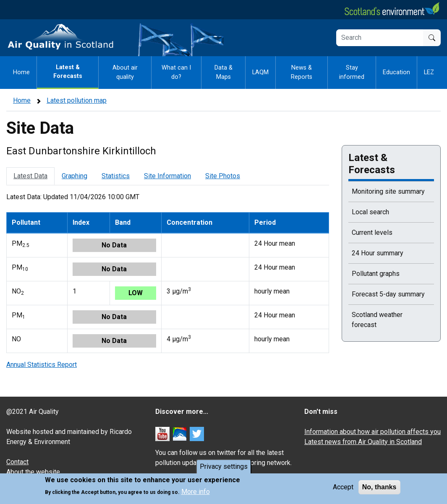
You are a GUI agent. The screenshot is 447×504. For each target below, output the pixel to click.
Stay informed (352, 72)
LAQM (260, 72)
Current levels (372, 233)
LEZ (429, 72)
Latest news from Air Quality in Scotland (363, 442)
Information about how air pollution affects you (372, 432)
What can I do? (176, 72)
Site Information (167, 176)
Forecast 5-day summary (388, 294)
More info (196, 492)
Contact (17, 462)
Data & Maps (223, 72)
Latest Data (30, 176)
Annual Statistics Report (42, 365)
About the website (33, 472)
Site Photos (223, 176)
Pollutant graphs (376, 274)
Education (396, 72)
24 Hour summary (378, 253)
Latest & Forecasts (68, 72)
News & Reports (302, 72)
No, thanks (379, 487)
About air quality (125, 72)
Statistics (116, 176)
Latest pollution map (77, 100)
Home (21, 72)
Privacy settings (224, 466)
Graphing (74, 176)
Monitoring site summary (388, 191)
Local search (370, 212)
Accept (343, 487)
